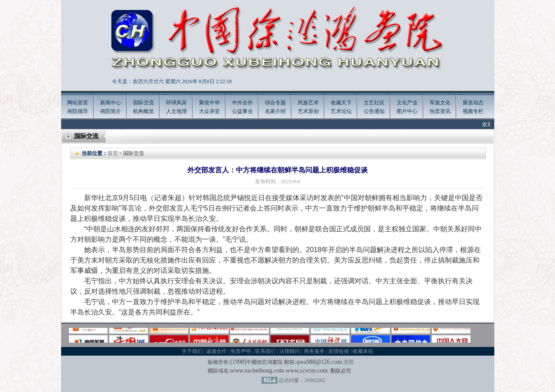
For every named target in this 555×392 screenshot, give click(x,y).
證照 (349, 362)
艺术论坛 (341, 111)
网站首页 (78, 103)
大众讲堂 (209, 111)
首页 (113, 153)
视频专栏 (473, 111)
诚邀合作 (216, 351)
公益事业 (242, 111)
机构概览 (144, 111)
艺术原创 (308, 111)
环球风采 (176, 103)
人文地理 (176, 111)
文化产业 (407, 103)
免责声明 (241, 351)
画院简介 (111, 111)
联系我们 (265, 351)
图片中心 (407, 111)
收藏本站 (363, 351)
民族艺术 (308, 103)
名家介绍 (275, 111)
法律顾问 (290, 351)
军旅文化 (440, 103)
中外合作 (242, 103)
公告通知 (374, 111)
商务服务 (314, 351)
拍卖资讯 (440, 111)
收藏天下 (341, 103)
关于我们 (192, 351)
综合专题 (275, 103)
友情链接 (339, 351)
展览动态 (473, 103)
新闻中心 (111, 103)
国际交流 (144, 103)
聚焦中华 (209, 103)
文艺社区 (374, 103)
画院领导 (78, 111)
